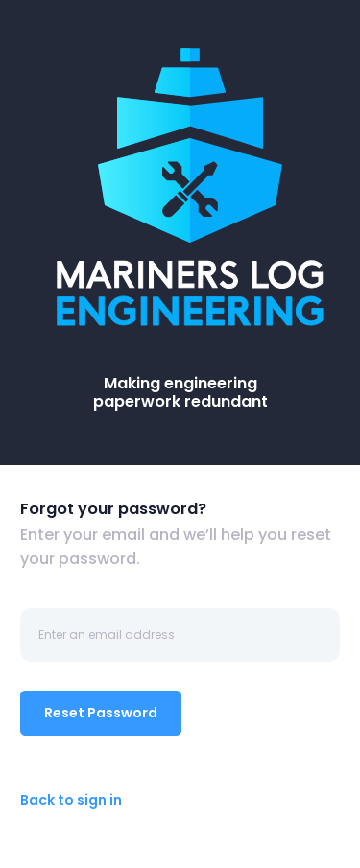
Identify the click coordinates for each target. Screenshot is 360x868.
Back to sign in (71, 800)
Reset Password (101, 713)
